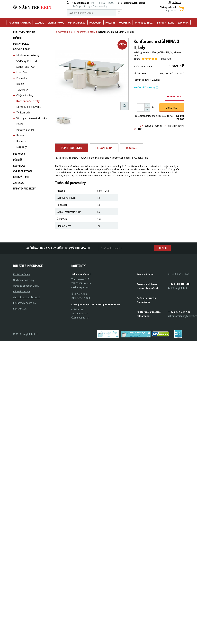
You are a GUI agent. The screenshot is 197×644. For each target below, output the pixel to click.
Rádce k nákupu (21, 291)
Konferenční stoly (28, 101)
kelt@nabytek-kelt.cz (134, 3)
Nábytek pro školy (24, 189)
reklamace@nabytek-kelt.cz (183, 316)
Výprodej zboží (144, 23)
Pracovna (95, 23)
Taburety (22, 90)
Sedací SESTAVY (26, 67)
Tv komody (23, 112)
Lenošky (22, 72)
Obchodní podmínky (24, 280)
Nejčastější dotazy (146, 87)
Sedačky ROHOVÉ (27, 61)
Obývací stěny (25, 95)
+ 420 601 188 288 (80, 3)
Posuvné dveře (25, 130)
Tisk (138, 129)
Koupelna (125, 23)
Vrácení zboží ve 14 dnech (27, 297)
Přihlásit (175, 2)
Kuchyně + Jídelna (20, 23)
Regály (20, 135)
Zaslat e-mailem (151, 126)
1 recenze (165, 59)
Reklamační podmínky (25, 303)
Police (20, 124)
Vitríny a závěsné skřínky (32, 118)
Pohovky (22, 78)
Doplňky (22, 147)
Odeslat (162, 248)
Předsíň (110, 23)
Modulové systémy (28, 55)
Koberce (21, 141)
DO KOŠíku (172, 108)
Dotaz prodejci (174, 126)
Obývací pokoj (77, 23)
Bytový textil (166, 23)
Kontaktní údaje (21, 274)
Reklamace (20, 309)
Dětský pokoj (56, 23)
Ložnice (39, 23)
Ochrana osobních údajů (26, 286)
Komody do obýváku (29, 107)
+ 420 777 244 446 (179, 312)
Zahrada (183, 23)
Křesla (20, 84)
